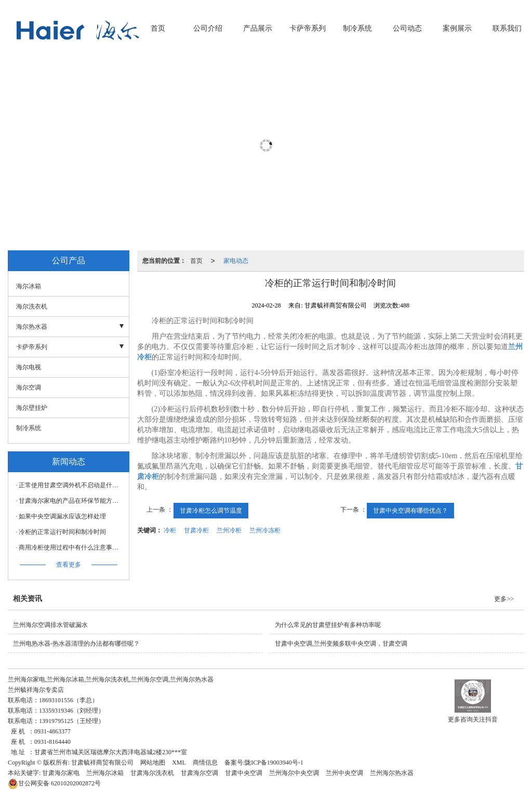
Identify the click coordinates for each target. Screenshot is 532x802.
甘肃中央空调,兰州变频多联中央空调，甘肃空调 (341, 644)
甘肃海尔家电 (61, 773)
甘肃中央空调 (244, 773)
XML (179, 763)
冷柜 (170, 530)
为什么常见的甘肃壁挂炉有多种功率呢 (328, 625)
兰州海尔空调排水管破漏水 (50, 625)
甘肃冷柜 (196, 530)
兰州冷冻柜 (265, 530)
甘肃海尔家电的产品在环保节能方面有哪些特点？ (71, 501)
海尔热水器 (32, 327)
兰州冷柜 (229, 530)
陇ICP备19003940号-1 (274, 763)
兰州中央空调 (344, 773)
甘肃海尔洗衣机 (152, 773)
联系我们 (507, 28)
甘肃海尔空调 (199, 773)
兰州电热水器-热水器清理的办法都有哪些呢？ (76, 644)
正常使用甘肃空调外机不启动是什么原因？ (71, 485)
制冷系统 (357, 28)
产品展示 (258, 28)
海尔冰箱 (29, 286)
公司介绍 (208, 28)
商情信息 (205, 763)
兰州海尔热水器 (392, 773)
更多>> (504, 599)
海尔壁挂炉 (32, 408)
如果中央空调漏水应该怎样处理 (62, 516)
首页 (158, 28)
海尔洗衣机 (32, 306)
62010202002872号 (54, 783)
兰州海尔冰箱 (105, 773)
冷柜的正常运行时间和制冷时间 (62, 532)
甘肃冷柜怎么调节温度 (211, 511)
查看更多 (69, 565)
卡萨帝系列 (308, 28)
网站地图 (153, 763)
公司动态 (407, 28)
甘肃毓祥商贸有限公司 (102, 763)
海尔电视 (29, 367)
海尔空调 (29, 387)
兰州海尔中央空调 (294, 773)
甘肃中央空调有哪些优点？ (410, 511)
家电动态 (236, 261)
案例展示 (457, 28)
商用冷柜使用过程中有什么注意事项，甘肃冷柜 (71, 547)
